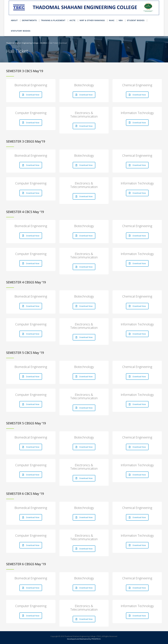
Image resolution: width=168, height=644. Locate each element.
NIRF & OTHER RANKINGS (92, 20)
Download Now (31, 95)
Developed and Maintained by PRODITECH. (84, 639)
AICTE (73, 20)
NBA (121, 20)
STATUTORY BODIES (21, 31)
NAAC (112, 20)
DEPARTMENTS (29, 20)
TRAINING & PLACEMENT (53, 20)
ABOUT (14, 20)
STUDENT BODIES (136, 20)
